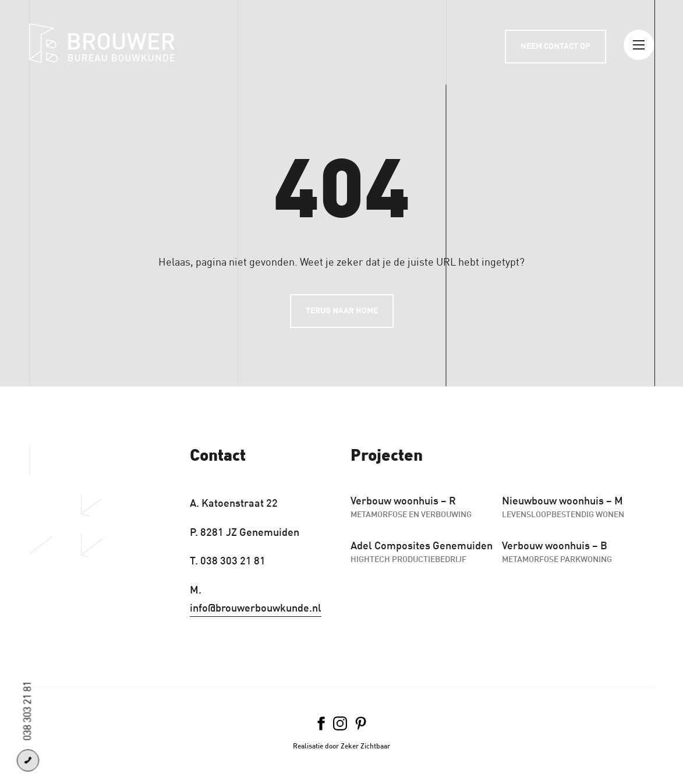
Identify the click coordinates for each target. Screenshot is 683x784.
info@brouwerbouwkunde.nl (256, 608)
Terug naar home (342, 311)
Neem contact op (555, 46)
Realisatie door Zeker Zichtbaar (341, 746)
